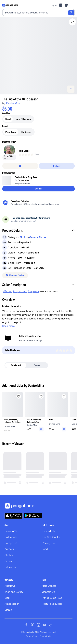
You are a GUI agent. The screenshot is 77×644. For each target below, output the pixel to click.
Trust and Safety (14, 592)
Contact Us (48, 592)
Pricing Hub (49, 543)
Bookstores (11, 531)
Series (8, 561)
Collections (11, 537)
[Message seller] (20, 166)
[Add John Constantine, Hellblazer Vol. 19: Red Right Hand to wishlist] (19, 396)
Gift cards (10, 567)
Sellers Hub (48, 531)
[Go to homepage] (10, 5)
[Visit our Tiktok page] (51, 625)
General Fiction (38, 237)
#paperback (20, 291)
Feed (45, 549)
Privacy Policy (46, 636)
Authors (9, 549)
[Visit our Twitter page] (32, 625)
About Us (10, 586)
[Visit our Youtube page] (45, 625)
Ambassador (12, 604)
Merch (8, 610)
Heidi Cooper (24, 151)
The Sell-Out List (52, 537)
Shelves (9, 555)
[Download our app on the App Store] (14, 516)
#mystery (33, 291)
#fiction (8, 291)
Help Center (49, 586)
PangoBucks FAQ (52, 598)
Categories (11, 543)
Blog (7, 598)
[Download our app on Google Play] (33, 516)
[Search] (71, 13)
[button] (38, 231)
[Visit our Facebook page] (26, 625)
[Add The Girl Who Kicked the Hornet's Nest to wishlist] (41, 396)
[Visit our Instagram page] (39, 625)
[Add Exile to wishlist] (64, 396)
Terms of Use (31, 636)
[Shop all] (38, 189)
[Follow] (57, 166)
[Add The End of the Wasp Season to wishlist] (72, 22)
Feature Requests (52, 604)
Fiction (24, 237)
